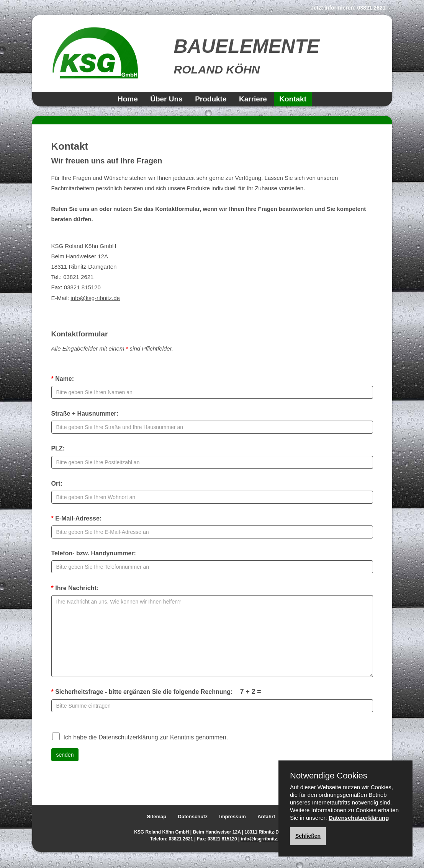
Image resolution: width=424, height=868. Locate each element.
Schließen (308, 836)
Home (128, 99)
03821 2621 (372, 8)
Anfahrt (266, 817)
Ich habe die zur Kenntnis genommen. (140, 736)
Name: (63, 379)
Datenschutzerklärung (128, 737)
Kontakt (293, 99)
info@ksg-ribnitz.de (95, 298)
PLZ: (58, 448)
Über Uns (166, 99)
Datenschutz (193, 817)
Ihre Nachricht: (75, 588)
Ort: (57, 484)
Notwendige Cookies (329, 776)
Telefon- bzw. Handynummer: (94, 553)
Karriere (253, 99)
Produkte (211, 99)
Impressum (232, 817)
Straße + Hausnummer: (85, 414)
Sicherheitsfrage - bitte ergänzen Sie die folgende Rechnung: (156, 692)
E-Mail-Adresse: (77, 518)
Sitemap (157, 817)
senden (65, 755)
